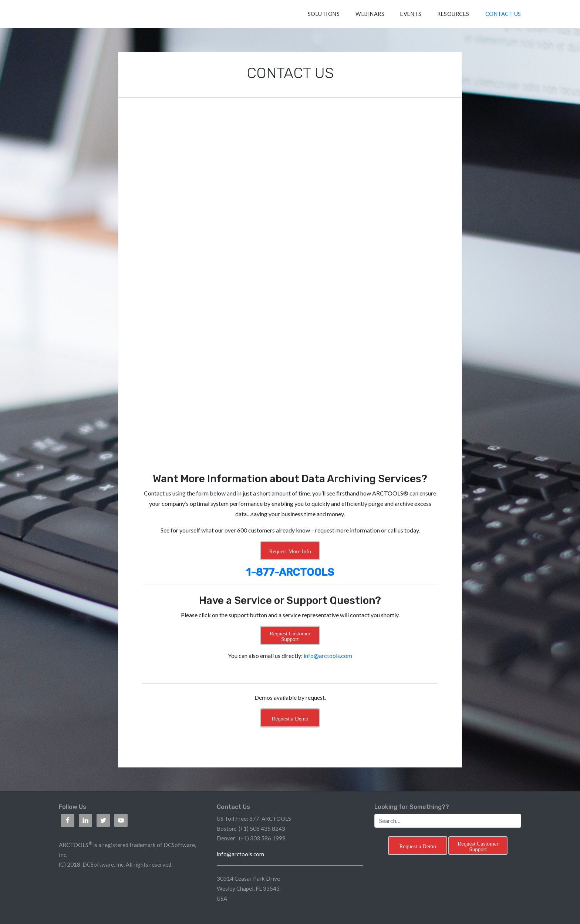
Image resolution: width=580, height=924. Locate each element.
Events (411, 14)
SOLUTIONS (324, 14)
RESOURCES (453, 14)
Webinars (370, 14)
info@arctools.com (328, 656)
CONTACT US (503, 14)
